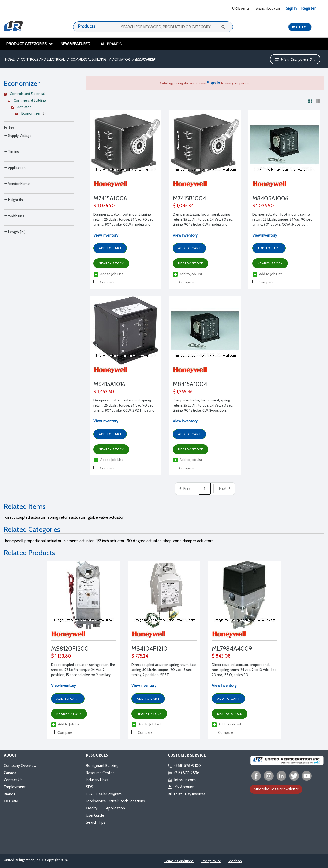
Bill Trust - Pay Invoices (187, 794)
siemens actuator (79, 541)
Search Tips (96, 822)
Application (15, 189)
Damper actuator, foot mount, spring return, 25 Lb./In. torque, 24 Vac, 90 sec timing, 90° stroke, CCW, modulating (123, 219)
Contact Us (13, 780)
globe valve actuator (106, 517)
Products (87, 26)
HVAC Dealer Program (104, 794)
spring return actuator (67, 517)
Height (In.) (14, 242)
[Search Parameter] (39, 147)
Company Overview (20, 766)
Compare (104, 282)
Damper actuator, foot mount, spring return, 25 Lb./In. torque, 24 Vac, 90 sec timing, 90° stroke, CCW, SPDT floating (124, 405)
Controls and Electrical (43, 59)
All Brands (111, 44)
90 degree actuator (144, 541)
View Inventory (106, 235)
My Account (181, 787)
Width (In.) (14, 269)
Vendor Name (17, 215)
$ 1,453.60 (104, 392)
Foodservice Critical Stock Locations (115, 801)
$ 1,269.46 (183, 392)
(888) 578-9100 (184, 766)
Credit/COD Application (105, 808)
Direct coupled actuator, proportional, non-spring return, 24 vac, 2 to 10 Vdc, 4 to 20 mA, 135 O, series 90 (244, 670)
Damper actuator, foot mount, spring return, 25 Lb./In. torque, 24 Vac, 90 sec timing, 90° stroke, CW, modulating (203, 219)
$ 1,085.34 (183, 206)
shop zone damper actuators (188, 541)
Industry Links (97, 780)
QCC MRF (12, 801)
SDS (90, 787)
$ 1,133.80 (61, 656)
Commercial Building (89, 59)
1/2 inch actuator (110, 541)
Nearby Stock (111, 263)
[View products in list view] (318, 101)
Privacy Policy (211, 861)
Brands (9, 794)
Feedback (235, 861)
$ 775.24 (140, 656)
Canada (10, 773)
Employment (15, 787)
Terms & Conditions (179, 861)
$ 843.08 (221, 656)
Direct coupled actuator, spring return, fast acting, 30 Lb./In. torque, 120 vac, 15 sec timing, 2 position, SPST (164, 670)
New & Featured (75, 44)
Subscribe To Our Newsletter (276, 789)
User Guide (95, 815)
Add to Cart (110, 248)
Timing (11, 162)
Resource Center (100, 773)
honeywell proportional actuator (33, 541)
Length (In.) (15, 295)
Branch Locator (268, 8)
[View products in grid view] (311, 101)
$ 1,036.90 (104, 206)
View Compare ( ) (295, 59)
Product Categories (30, 44)
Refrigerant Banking (102, 766)
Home (10, 59)
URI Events (241, 8)
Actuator (121, 59)
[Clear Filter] (38, 94)
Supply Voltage (18, 135)
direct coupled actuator (25, 517)
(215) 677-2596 (184, 773)
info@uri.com (182, 780)
